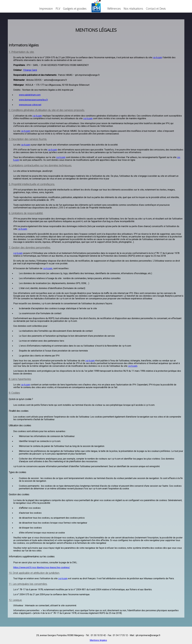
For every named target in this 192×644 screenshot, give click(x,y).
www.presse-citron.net (30, 105)
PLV (58, 9)
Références (114, 9)
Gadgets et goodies (75, 9)
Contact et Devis (156, 9)
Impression (46, 9)
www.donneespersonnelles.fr (33, 100)
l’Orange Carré (30, 70)
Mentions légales (98, 640)
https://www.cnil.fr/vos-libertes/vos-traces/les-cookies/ (42, 567)
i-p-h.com (157, 57)
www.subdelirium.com (30, 95)
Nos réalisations (133, 9)
